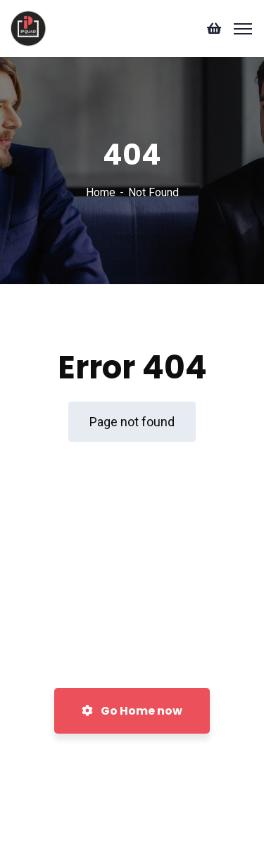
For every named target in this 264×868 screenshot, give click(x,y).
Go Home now (132, 711)
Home (101, 192)
